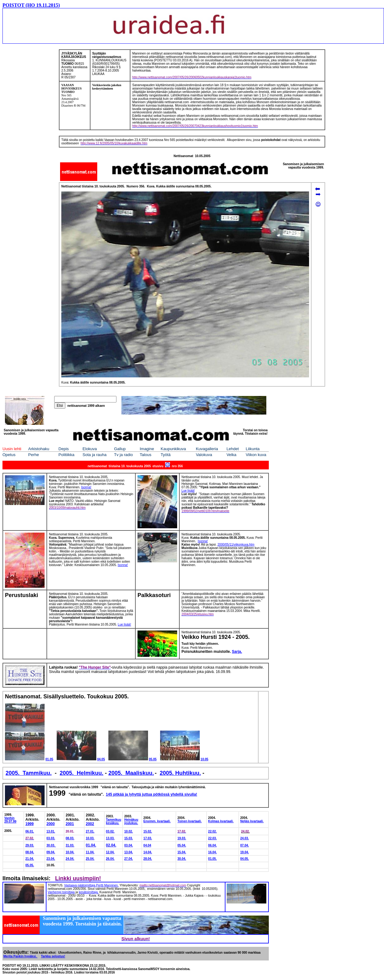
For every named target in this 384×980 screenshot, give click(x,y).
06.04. (212, 845)
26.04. (110, 859)
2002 (90, 824)
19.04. (245, 852)
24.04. (70, 859)
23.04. (51, 859)
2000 (51, 824)
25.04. (90, 859)
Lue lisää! (188, 491)
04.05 (101, 759)
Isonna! (123, 565)
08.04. (30, 852)
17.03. (148, 838)
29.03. (30, 845)
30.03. (51, 845)
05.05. (30, 865)
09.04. (51, 852)
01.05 (49, 759)
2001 (70, 824)
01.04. (91, 845)
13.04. (129, 852)
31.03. (70, 845)
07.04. (245, 845)
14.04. (148, 852)
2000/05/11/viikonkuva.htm (236, 545)
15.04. (182, 852)
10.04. (70, 852)
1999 (30, 824)
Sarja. (237, 652)
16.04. (212, 852)
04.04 (147, 845)
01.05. (212, 859)
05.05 (153, 759)
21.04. (30, 859)
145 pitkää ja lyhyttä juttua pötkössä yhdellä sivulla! (152, 794)
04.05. (245, 859)
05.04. (182, 845)
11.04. (90, 852)
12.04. (110, 852)
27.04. (129, 859)
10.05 (205, 759)
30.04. (182, 859)
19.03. (182, 838)
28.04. (148, 859)
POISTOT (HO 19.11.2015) (31, 5)
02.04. (111, 845)
